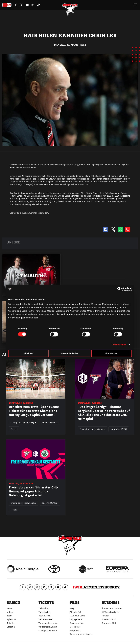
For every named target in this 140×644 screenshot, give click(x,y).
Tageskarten (44, 612)
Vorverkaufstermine (48, 623)
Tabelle (10, 623)
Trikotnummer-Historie (81, 634)
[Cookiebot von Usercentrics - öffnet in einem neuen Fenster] (119, 289)
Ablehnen (28, 353)
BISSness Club (108, 619)
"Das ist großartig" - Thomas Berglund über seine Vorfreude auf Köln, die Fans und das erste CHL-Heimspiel (104, 413)
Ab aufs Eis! (75, 612)
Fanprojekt (75, 630)
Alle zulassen (112, 353)
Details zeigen (119, 345)
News (9, 608)
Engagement (76, 619)
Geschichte (75, 627)
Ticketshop (44, 608)
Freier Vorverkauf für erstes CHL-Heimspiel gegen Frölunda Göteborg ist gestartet (34, 491)
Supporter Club (109, 623)
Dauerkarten (45, 616)
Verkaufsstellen (46, 619)
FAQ (72, 608)
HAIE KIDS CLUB (77, 616)
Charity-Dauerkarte (48, 630)
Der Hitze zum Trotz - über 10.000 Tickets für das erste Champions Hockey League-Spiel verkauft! (34, 411)
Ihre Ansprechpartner (112, 608)
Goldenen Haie (77, 623)
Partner (105, 616)
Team (9, 616)
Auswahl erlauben (70, 353)
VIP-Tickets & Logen (48, 627)
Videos (10, 612)
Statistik (11, 627)
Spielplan (11, 619)
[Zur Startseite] (70, 10)
